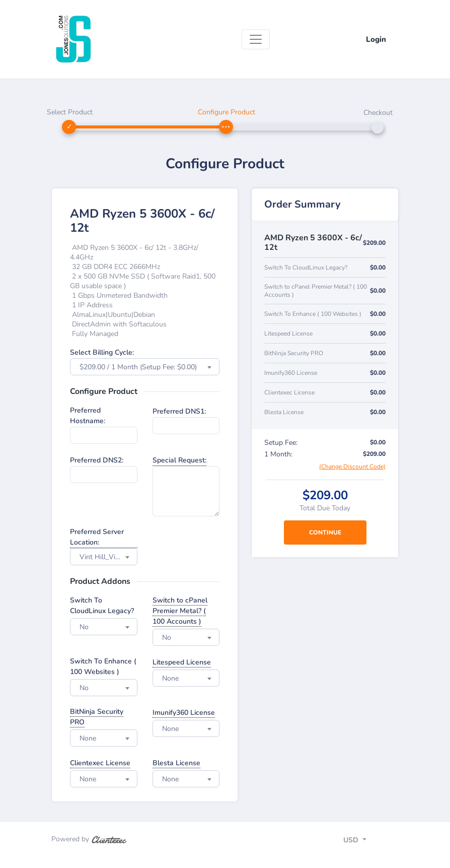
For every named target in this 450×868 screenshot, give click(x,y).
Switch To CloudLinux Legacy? (102, 606)
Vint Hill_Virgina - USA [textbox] (108, 557)
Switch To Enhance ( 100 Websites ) (103, 666)
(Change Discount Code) (352, 466)
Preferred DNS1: (179, 411)
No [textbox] (84, 627)
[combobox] (145, 367)
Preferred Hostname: (88, 416)
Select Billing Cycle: (102, 352)
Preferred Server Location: (97, 537)
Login (376, 39)
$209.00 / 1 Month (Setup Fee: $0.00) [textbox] (138, 367)
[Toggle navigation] (256, 39)
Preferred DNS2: (97, 460)
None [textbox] (170, 678)
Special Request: (179, 460)
